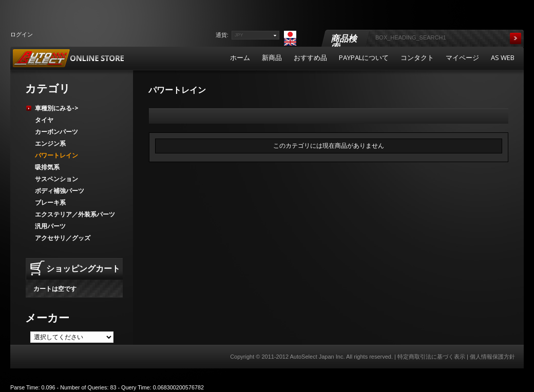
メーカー (47, 318)
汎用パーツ (50, 226)
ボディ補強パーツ (60, 191)
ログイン (22, 34)
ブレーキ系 (50, 202)
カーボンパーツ (56, 132)
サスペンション (56, 179)
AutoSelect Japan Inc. (317, 357)
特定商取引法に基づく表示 (431, 357)
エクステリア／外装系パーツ (75, 214)
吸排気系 (47, 167)
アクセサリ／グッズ (63, 238)
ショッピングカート (83, 268)
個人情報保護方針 (492, 357)
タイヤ (44, 120)
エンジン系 (50, 143)
